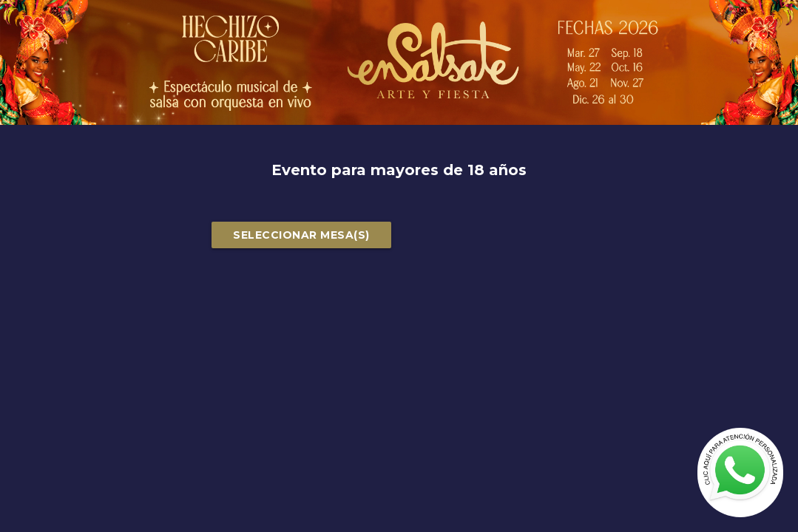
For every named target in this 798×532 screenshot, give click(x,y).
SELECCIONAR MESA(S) (301, 235)
